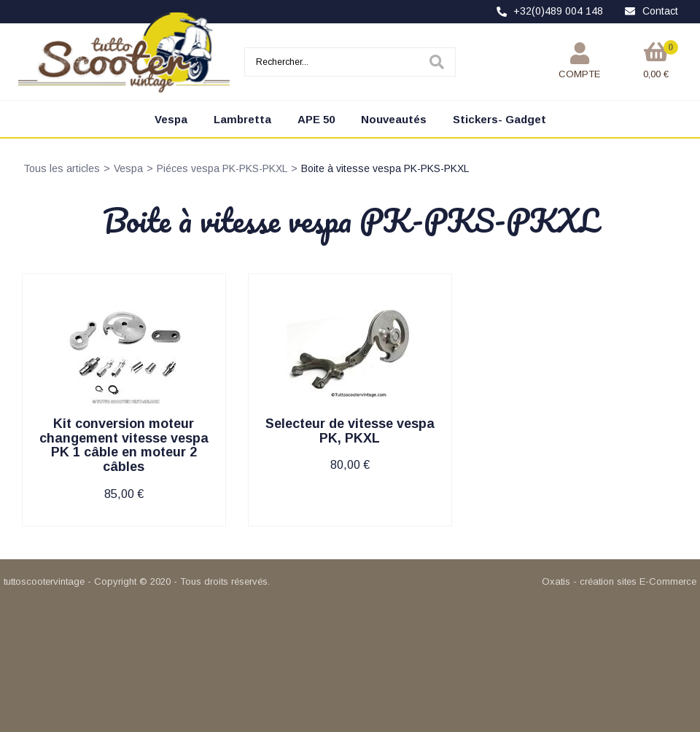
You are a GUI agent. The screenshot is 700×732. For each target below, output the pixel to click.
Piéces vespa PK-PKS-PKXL (222, 168)
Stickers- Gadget (499, 119)
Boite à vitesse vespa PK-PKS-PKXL (385, 168)
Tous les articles (62, 168)
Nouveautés (394, 119)
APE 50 (316, 119)
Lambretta (242, 119)
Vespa (171, 119)
